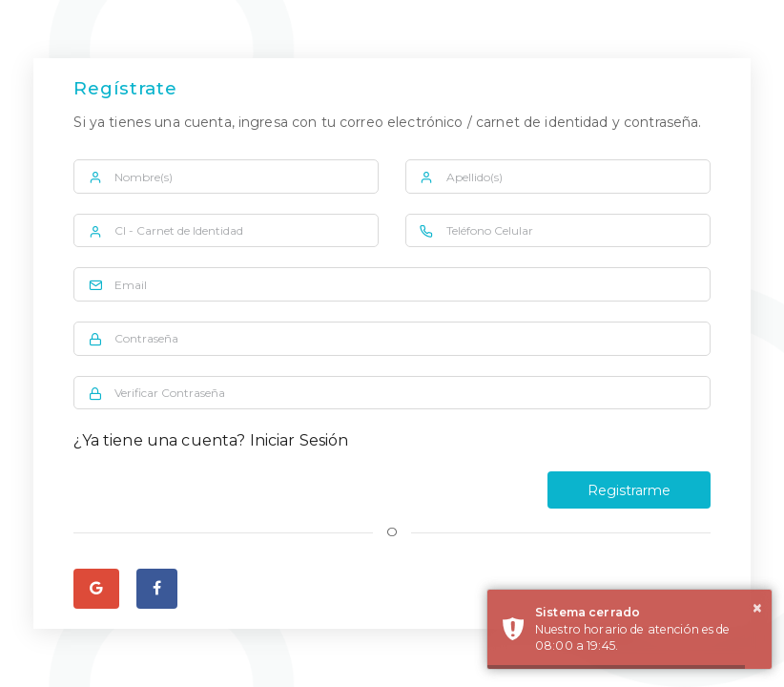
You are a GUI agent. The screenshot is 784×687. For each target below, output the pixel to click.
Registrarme (629, 490)
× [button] (757, 608)
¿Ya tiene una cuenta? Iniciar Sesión (211, 440)
